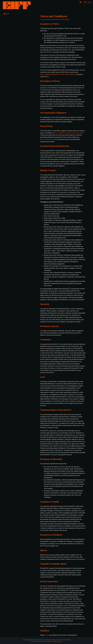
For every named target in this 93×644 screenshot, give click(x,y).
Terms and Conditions (50, 640)
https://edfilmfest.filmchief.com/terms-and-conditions (58, 74)
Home (6, 14)
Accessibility (67, 640)
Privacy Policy (60, 640)
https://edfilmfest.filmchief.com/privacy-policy (69, 133)
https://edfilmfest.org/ (47, 139)
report (47, 635)
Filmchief (39, 641)
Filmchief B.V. (49, 641)
